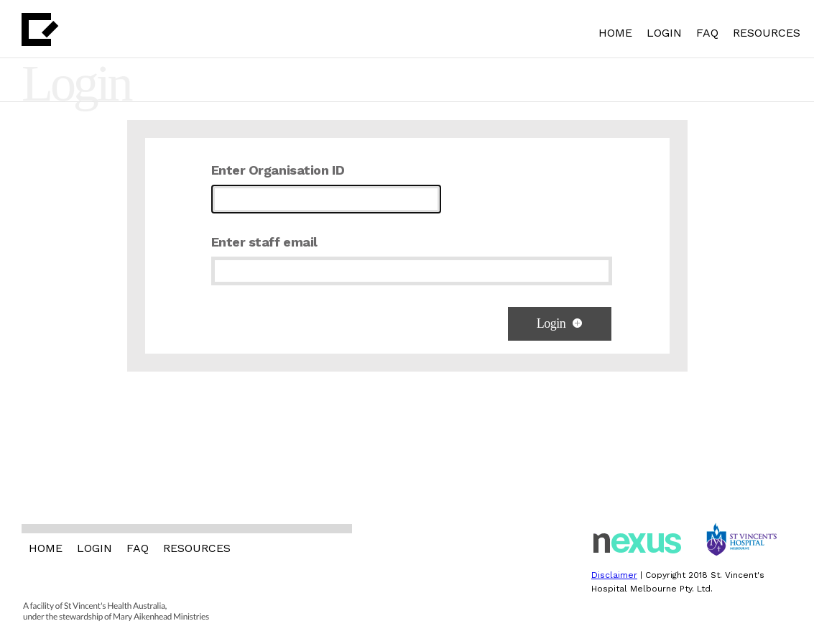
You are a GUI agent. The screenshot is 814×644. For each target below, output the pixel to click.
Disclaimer (614, 575)
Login (560, 323)
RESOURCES (767, 33)
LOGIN (664, 33)
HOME (615, 33)
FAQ (707, 33)
